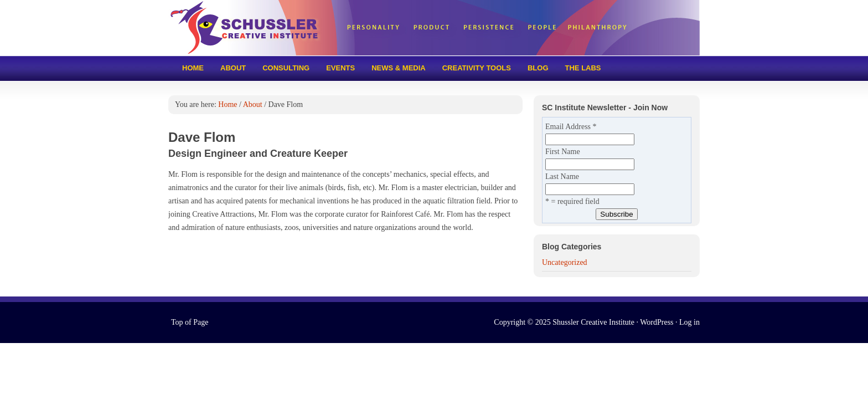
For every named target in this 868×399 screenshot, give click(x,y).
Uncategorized (565, 262)
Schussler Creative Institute (251, 28)
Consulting (286, 68)
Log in (689, 322)
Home (193, 68)
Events (340, 68)
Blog (538, 68)
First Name (563, 152)
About (229, 72)
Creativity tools (477, 68)
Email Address (571, 127)
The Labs (583, 68)
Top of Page (190, 322)
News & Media (399, 68)
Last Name (562, 177)
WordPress (657, 322)
